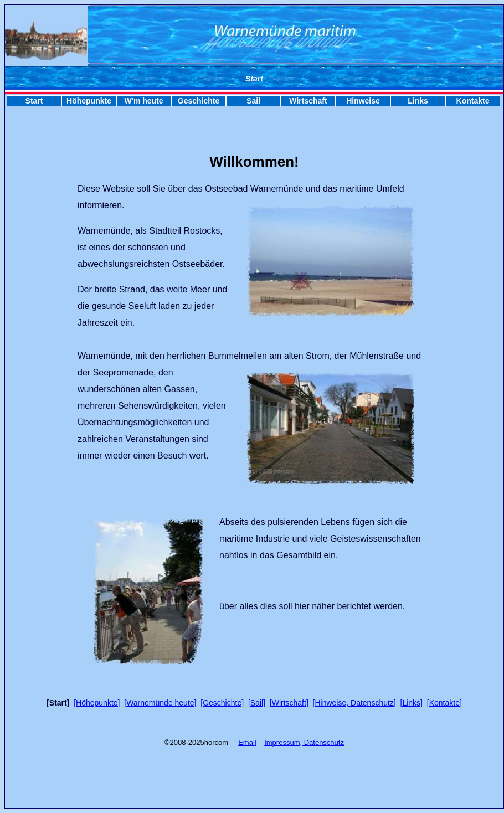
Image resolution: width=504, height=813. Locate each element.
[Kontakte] (444, 703)
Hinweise (363, 101)
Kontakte (473, 101)
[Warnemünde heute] (160, 703)
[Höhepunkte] (97, 703)
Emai (246, 742)
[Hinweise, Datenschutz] (354, 703)
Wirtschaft (308, 101)
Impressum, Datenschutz (304, 742)
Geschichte (199, 101)
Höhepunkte (89, 101)
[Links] (412, 703)
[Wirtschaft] (289, 703)
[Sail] (257, 703)
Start (34, 101)
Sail (253, 101)
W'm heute (143, 101)
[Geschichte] (222, 703)
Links (418, 101)
